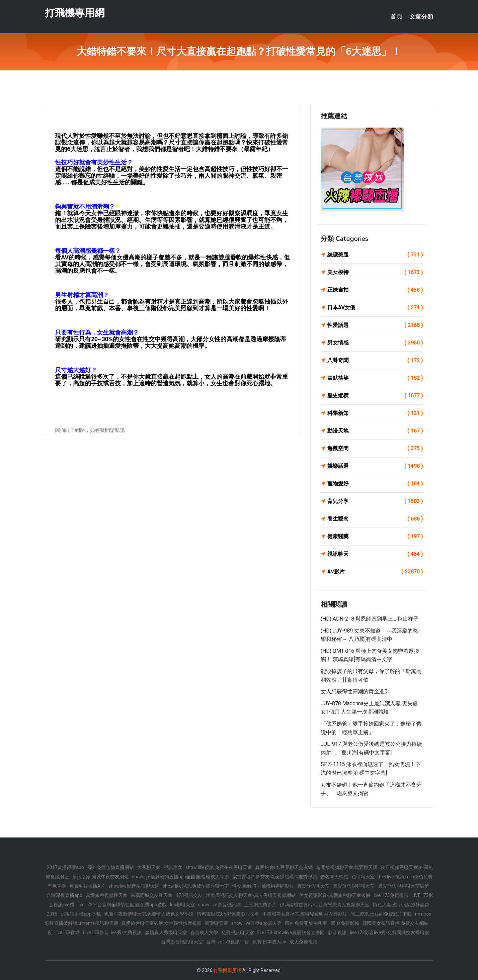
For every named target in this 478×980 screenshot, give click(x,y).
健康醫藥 (375, 537)
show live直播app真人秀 (257, 923)
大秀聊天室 (149, 867)
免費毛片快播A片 (87, 886)
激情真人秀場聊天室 (166, 932)
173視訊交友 (189, 895)
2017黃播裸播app (65, 867)
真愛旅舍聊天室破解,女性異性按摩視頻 (161, 923)
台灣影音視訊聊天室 (182, 942)
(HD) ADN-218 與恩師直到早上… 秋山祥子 (370, 619)
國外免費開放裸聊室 (306, 923)
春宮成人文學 (204, 932)
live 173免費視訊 (391, 895)
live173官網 (68, 932)
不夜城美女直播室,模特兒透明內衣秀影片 (305, 914)
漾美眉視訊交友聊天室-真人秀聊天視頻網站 (251, 895)
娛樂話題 (375, 466)
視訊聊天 (375, 554)
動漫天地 (375, 431)
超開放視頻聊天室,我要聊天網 (347, 867)
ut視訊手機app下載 (81, 914)
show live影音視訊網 (219, 905)
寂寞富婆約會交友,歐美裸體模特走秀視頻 (275, 877)
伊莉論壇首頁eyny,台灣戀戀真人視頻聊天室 (325, 905)
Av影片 (375, 572)
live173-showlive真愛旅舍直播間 (291, 932)
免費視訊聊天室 (238, 932)
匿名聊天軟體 (334, 877)
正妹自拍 (375, 290)
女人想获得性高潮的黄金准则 (355, 691)
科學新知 (375, 413)
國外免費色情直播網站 (111, 867)
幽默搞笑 (375, 378)
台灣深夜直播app (64, 895)
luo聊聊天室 (182, 905)
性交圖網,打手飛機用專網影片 (263, 886)
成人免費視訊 (303, 942)
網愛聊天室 (216, 923)
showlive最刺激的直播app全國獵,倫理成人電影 (181, 877)
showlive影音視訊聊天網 (134, 886)
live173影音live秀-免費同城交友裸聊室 (390, 932)
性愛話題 (375, 325)
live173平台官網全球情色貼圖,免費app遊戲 (122, 905)
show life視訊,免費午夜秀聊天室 (219, 867)
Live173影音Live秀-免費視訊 (112, 932)
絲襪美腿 (375, 255)
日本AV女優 (375, 308)
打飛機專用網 (75, 13)
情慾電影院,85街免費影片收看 (228, 914)
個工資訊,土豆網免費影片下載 (381, 914)
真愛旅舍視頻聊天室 (354, 886)
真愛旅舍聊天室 (313, 886)
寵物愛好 (375, 484)
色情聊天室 (363, 877)
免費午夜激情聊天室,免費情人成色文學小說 (149, 914)
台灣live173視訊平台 (228, 942)
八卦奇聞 (375, 360)
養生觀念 (375, 519)
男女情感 (375, 343)
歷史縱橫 (375, 396)
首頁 (396, 17)
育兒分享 (375, 501)
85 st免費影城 (345, 923)
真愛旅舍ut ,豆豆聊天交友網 (284, 867)
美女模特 (375, 272)
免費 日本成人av (269, 942)
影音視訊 (337, 932)
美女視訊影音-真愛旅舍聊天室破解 (335, 895)
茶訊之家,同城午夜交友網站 (100, 877)
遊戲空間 (375, 448)
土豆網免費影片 (260, 905)
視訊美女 (173, 867)
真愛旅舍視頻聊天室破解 (404, 886)
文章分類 (421, 17)
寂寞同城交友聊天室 (152, 895)
